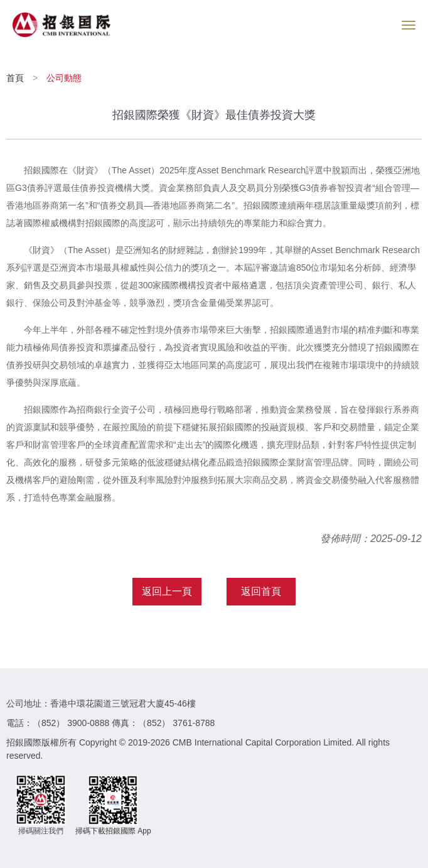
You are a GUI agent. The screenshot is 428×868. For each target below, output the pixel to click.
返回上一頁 (167, 591)
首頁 (16, 78)
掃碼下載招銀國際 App (113, 831)
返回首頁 (261, 591)
